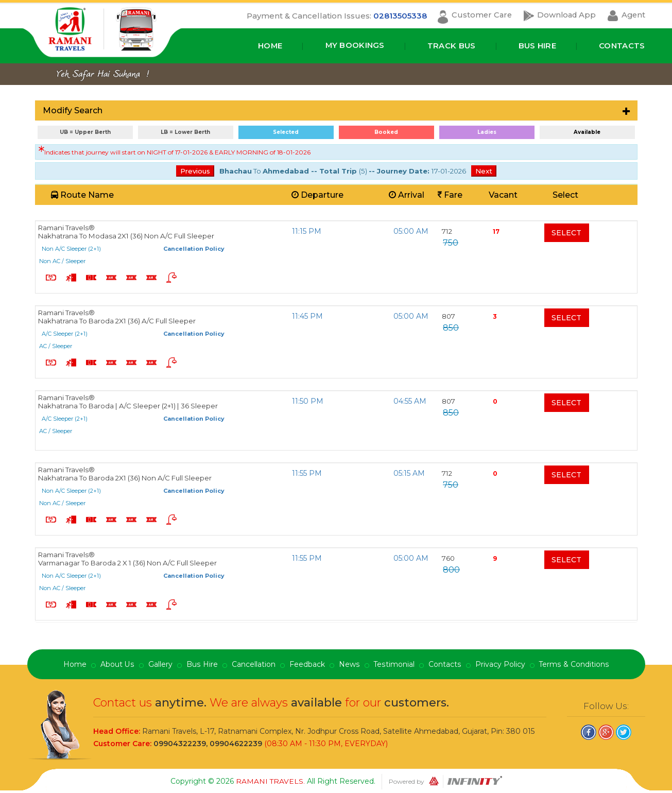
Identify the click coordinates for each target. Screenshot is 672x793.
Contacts (622, 46)
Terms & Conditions (573, 665)
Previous (195, 171)
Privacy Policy (499, 665)
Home (269, 46)
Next (484, 171)
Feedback (307, 665)
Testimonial (394, 665)
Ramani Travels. (271, 781)
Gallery (161, 665)
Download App (564, 15)
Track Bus (452, 46)
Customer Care (477, 15)
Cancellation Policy (194, 249)
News (349, 665)
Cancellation (254, 665)
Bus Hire (537, 46)
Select (566, 233)
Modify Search (73, 110)
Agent (633, 15)
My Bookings (355, 46)
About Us (118, 665)
